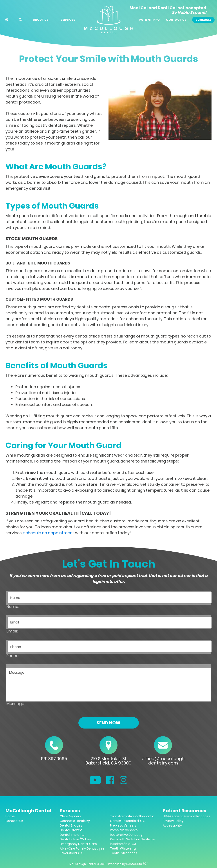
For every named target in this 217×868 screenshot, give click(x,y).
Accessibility (172, 825)
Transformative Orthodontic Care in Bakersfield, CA (132, 819)
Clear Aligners (70, 816)
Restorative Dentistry (126, 835)
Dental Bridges (71, 825)
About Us (41, 20)
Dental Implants (72, 835)
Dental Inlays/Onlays (76, 839)
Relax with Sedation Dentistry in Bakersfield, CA (132, 842)
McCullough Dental (28, 811)
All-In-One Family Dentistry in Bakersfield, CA (82, 851)
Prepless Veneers (123, 825)
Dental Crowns (71, 830)
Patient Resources (184, 811)
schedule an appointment (49, 533)
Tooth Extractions (124, 853)
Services (68, 20)
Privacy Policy (173, 821)
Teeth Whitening (123, 848)
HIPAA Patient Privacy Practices (186, 816)
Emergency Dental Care (78, 844)
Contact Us (176, 20)
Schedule (203, 20)
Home (10, 816)
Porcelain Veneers (124, 830)
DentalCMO (137, 864)
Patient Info (149, 20)
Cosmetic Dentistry (75, 821)
